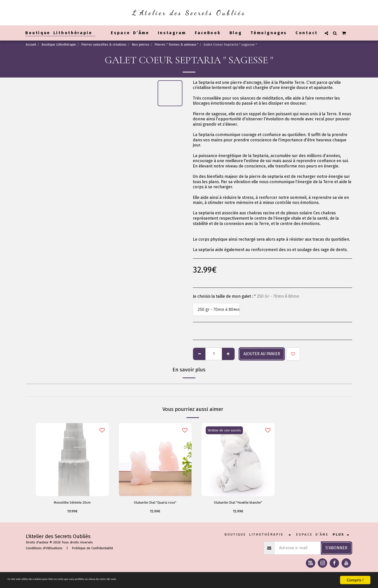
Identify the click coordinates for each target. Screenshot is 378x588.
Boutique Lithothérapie (59, 44)
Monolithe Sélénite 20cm (72, 503)
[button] (326, 33)
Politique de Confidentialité (92, 550)
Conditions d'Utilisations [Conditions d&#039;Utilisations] (44, 550)
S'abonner (336, 549)
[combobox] (216, 309)
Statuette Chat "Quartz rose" (155, 503)
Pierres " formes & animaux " (176, 44)
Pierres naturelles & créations (104, 44)
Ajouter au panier (262, 354)
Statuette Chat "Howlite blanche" (238, 503)
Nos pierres (141, 44)
